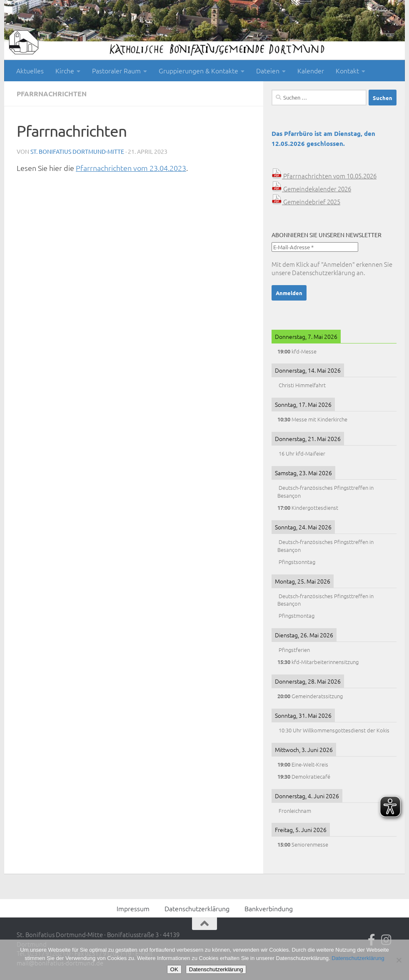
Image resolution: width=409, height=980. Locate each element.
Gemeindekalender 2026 (311, 189)
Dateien (268, 70)
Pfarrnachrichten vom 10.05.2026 (324, 176)
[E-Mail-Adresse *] (315, 247)
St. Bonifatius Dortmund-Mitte (77, 151)
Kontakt (347, 70)
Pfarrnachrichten (52, 94)
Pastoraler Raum (116, 70)
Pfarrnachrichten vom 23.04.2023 (131, 168)
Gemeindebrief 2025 (306, 202)
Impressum (133, 908)
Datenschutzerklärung (324, 272)
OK (174, 969)
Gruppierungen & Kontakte (198, 70)
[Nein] (399, 960)
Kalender (311, 70)
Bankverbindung (269, 908)
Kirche (65, 70)
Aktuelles (30, 70)
